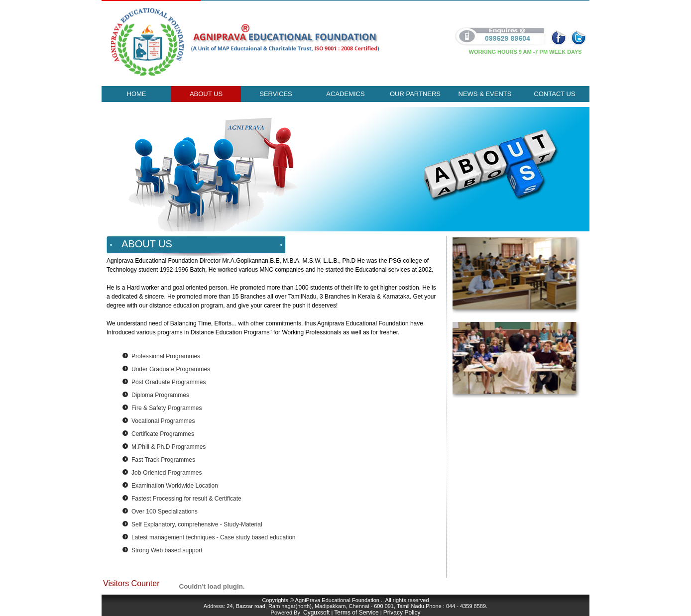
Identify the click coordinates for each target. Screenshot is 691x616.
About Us (206, 94)
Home (137, 94)
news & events (485, 94)
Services (276, 94)
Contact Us (554, 94)
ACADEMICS (345, 94)
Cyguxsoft (316, 613)
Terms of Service (356, 613)
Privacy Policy (402, 613)
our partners (415, 94)
